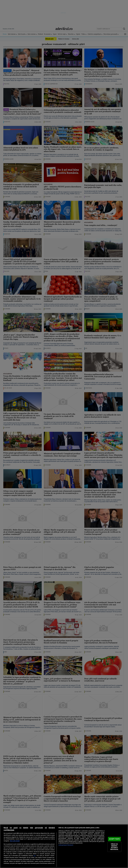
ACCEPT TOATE (114, 839)
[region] (64, 846)
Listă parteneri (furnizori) (66, 845)
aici (35, 856)
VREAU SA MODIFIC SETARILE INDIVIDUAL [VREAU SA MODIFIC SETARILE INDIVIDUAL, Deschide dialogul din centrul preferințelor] (114, 847)
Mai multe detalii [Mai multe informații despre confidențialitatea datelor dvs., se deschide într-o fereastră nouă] (15, 841)
